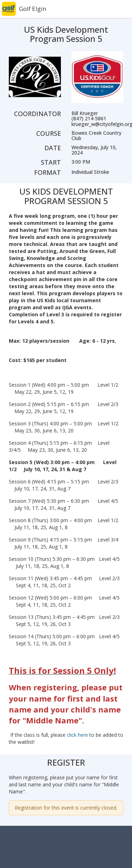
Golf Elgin (33, 9)
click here (77, 735)
